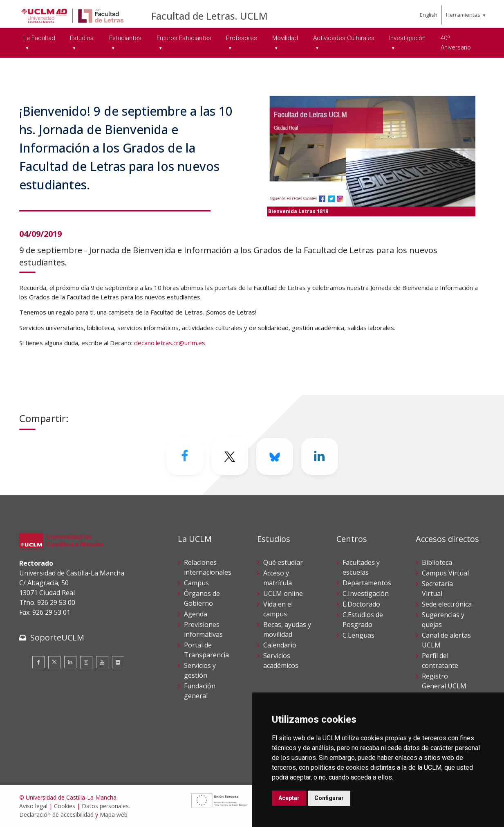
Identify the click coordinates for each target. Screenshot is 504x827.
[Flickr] (118, 662)
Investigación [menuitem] (407, 38)
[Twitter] (230, 456)
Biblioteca (437, 562)
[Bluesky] (275, 456)
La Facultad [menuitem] (39, 38)
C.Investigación (366, 593)
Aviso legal (33, 806)
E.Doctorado (361, 604)
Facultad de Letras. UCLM (209, 16)
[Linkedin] (320, 456)
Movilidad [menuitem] (285, 38)
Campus (196, 583)
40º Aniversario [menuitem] (456, 43)
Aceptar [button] (289, 798)
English (429, 15)
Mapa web (114, 815)
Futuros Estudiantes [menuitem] (184, 38)
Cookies (65, 806)
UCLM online (283, 593)
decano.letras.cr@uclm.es (170, 343)
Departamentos (367, 583)
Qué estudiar (283, 562)
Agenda (196, 614)
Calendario (280, 645)
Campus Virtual (445, 573)
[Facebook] (185, 456)
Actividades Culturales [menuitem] (344, 38)
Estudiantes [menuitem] (125, 38)
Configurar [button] (329, 798)
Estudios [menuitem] (82, 38)
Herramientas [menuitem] (463, 15)
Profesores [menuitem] (242, 38)
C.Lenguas (358, 635)
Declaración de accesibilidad (56, 815)
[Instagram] (86, 662)
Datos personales (105, 806)
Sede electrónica (447, 604)
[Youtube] (102, 662)
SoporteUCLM (57, 637)
